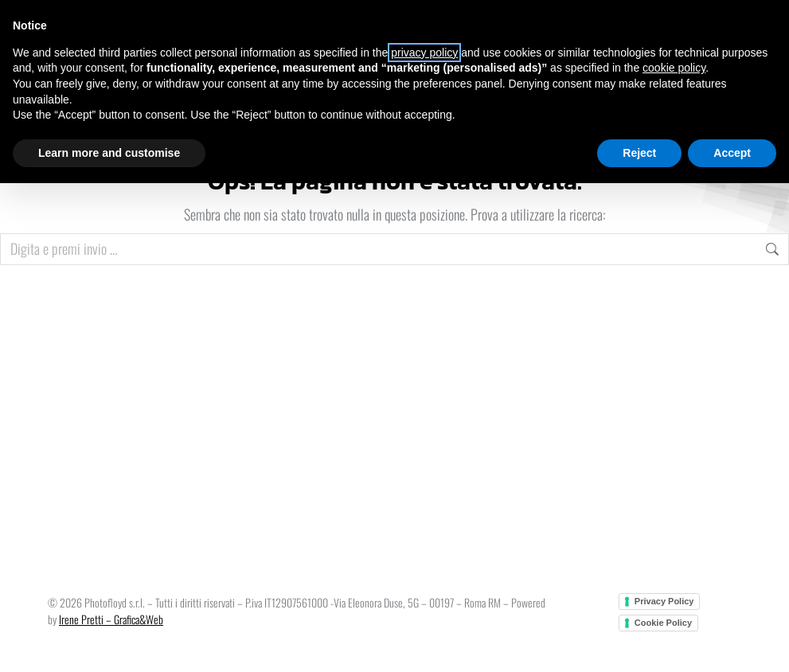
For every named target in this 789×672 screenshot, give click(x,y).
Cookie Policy (663, 623)
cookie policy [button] (674, 68)
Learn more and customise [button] (109, 153)
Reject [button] (639, 153)
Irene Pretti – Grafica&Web (111, 619)
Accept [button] (732, 153)
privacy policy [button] (424, 53)
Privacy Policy (664, 601)
